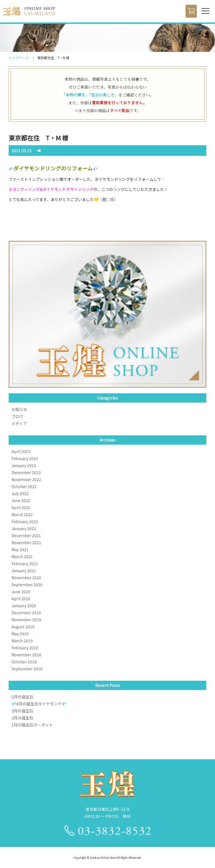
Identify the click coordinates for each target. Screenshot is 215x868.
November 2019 (26, 620)
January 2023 (24, 465)
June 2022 (21, 500)
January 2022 (24, 528)
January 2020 (24, 606)
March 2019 (22, 641)
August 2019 (23, 627)
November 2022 (26, 479)
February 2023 (25, 458)
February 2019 (25, 648)
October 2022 (24, 486)
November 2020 (26, 578)
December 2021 (26, 535)
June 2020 (21, 592)
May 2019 (20, 634)
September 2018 (27, 669)
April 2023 (21, 451)
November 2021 (26, 542)
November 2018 (26, 655)
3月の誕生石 (22, 711)
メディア (19, 423)
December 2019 (26, 613)
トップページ (19, 58)
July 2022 (20, 493)
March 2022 (22, 514)
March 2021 (22, 557)
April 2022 (21, 507)
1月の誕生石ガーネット (32, 725)
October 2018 (24, 662)
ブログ (17, 416)
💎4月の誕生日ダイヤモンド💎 (39, 704)
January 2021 (24, 571)
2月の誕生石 (22, 718)
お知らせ (19, 409)
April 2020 (21, 599)
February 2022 (25, 521)
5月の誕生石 (22, 697)
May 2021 (20, 550)
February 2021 (25, 564)
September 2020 (27, 585)
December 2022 (26, 472)
